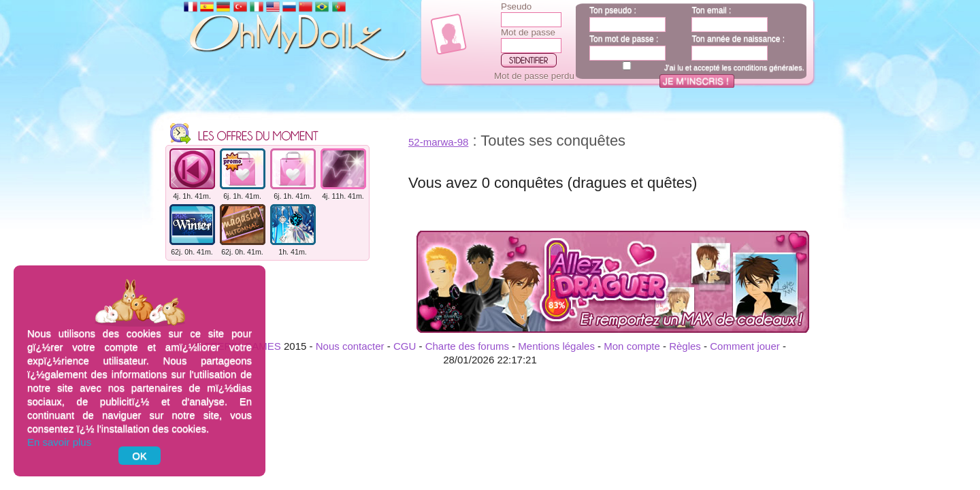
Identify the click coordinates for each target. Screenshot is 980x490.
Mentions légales (556, 346)
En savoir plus (59, 442)
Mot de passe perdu (534, 76)
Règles (685, 346)
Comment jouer (745, 346)
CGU (405, 346)
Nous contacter (350, 346)
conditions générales (768, 67)
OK (140, 456)
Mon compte (632, 346)
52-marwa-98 (438, 142)
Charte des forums (467, 346)
